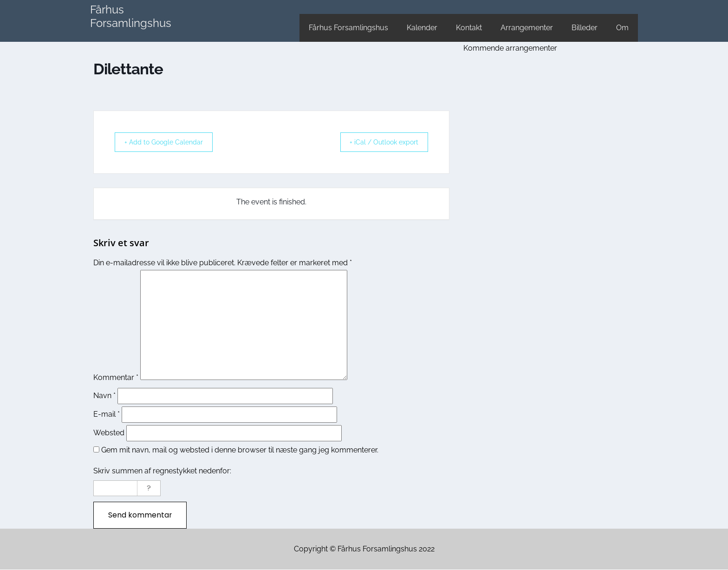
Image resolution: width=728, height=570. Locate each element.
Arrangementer (527, 28)
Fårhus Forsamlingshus (131, 16)
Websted (109, 433)
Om (622, 28)
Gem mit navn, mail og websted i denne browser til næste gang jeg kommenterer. (240, 450)
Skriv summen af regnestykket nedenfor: (162, 471)
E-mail (107, 414)
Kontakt (469, 28)
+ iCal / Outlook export (378, 142)
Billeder (585, 28)
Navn (104, 396)
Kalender (422, 28)
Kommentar (116, 377)
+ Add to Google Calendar (169, 142)
